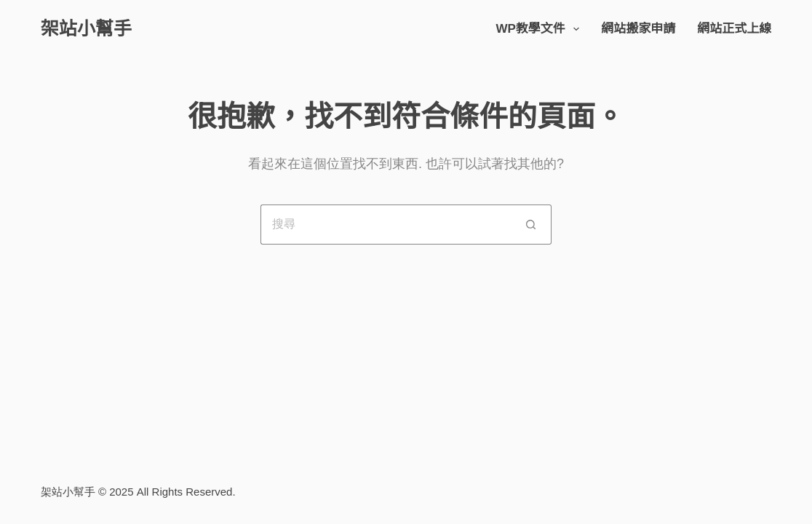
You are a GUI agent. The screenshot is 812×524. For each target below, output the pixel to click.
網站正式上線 (734, 29)
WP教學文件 (540, 29)
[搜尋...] (386, 225)
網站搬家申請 (638, 29)
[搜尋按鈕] (532, 225)
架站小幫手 (86, 28)
